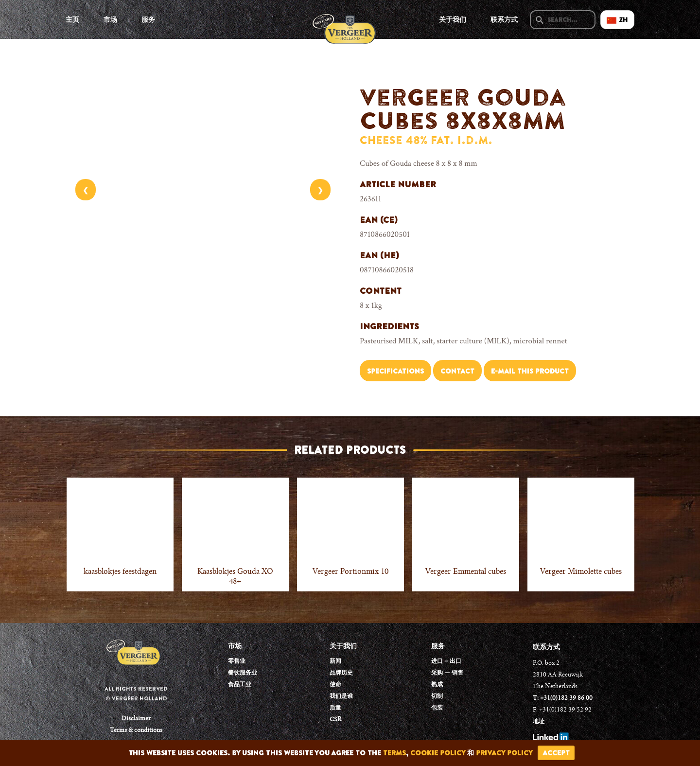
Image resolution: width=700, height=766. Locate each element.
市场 (110, 19)
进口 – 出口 (446, 661)
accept (556, 753)
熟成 (437, 685)
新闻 (335, 661)
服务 (148, 19)
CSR (335, 720)
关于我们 (453, 19)
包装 (437, 708)
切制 (437, 696)
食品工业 (240, 685)
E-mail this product (530, 371)
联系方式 (504, 19)
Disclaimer (136, 719)
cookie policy (438, 753)
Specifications (395, 371)
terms (394, 753)
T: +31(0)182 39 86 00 (563, 698)
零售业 (237, 661)
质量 (335, 708)
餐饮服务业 (243, 673)
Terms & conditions (136, 730)
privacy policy (504, 753)
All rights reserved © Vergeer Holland (136, 694)
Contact (457, 371)
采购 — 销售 (447, 673)
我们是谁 (341, 696)
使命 (335, 685)
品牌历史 (341, 673)
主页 (72, 19)
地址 (539, 722)
